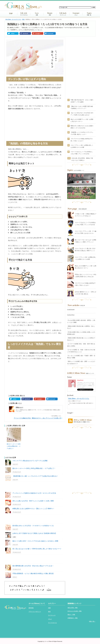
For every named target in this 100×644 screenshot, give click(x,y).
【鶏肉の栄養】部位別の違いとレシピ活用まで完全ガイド (81, 339)
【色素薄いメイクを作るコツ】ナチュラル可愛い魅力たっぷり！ (82, 133)
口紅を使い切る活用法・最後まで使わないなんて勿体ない (82, 159)
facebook (25, 34)
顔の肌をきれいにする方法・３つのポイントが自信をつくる (33, 526)
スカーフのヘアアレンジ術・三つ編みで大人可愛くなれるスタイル (86, 232)
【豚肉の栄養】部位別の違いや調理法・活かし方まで (81, 327)
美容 (50, 15)
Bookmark (50, 34)
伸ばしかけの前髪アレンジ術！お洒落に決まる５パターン (82, 120)
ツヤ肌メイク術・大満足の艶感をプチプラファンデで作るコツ (86, 215)
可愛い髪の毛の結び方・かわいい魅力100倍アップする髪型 (82, 101)
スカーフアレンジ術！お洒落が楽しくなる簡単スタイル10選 (82, 146)
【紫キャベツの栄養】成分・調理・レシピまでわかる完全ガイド (81, 362)
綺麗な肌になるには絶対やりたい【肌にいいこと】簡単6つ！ (33, 509)
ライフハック (63, 15)
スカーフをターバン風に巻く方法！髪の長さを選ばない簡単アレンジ (86, 250)
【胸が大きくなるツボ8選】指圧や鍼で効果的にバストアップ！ (82, 107)
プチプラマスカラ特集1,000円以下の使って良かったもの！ (82, 140)
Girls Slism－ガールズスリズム (79, 399)
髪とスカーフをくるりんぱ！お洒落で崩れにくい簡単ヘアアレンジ (86, 241)
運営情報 (31, 608)
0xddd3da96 (71, 310)
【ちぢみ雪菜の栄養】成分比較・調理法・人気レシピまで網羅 (81, 321)
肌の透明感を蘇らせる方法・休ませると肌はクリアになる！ (33, 566)
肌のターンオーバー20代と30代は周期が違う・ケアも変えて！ (14, 446)
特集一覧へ (92, 621)
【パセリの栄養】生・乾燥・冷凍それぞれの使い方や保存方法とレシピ (81, 351)
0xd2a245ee (71, 315)
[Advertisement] (35, 126)
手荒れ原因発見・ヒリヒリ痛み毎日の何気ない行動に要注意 (33, 573)
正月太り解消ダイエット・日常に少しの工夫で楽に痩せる (86, 293)
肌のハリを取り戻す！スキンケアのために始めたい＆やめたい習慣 (35, 541)
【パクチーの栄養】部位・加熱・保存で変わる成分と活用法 (81, 345)
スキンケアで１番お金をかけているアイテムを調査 (30, 461)
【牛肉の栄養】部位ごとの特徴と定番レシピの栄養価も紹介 (81, 333)
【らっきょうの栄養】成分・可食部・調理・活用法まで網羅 (81, 357)
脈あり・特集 (71, 615)
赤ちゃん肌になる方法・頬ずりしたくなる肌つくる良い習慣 (33, 501)
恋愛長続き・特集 (73, 618)
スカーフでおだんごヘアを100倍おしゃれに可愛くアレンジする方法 (82, 153)
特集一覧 (89, 15)
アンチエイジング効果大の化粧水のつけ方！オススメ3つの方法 (34, 493)
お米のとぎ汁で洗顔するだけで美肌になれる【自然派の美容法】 (35, 533)
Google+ (38, 34)
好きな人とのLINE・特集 (75, 611)
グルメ (76, 15)
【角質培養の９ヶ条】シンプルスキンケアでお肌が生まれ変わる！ (35, 476)
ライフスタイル (24, 15)
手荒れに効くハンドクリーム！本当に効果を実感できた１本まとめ (86, 276)
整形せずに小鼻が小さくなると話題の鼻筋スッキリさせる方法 (82, 127)
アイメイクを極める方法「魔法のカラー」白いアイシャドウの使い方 (37, 418)
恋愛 (37, 15)
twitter (13, 34)
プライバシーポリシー (35, 612)
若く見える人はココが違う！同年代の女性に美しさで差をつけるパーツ (37, 549)
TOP (11, 14)
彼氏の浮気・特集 (73, 608)
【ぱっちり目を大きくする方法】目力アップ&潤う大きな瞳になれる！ (82, 114)
